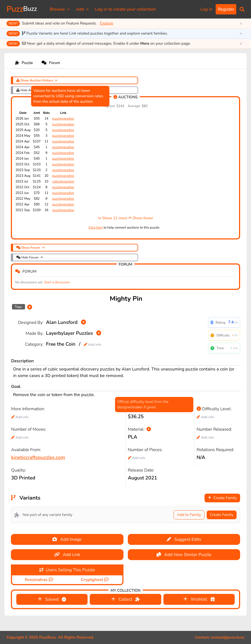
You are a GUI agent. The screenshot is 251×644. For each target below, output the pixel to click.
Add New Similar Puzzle (184, 555)
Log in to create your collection (125, 9)
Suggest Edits (184, 539)
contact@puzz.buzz (228, 637)
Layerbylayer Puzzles (69, 333)
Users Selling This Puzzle (67, 570)
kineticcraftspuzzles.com (38, 457)
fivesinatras (37, 580)
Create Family (222, 498)
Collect (125, 599)
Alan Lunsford (62, 322)
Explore (107, 23)
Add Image (67, 539)
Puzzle (24, 63)
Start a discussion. (57, 282)
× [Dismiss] (241, 23)
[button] (242, 9)
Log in (206, 9)
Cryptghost (92, 580)
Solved (52, 599)
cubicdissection (63, 181)
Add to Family (189, 515)
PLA (132, 437)
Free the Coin (61, 344)
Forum (51, 63)
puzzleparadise (63, 119)
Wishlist (199, 599)
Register (226, 9)
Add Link (67, 555)
